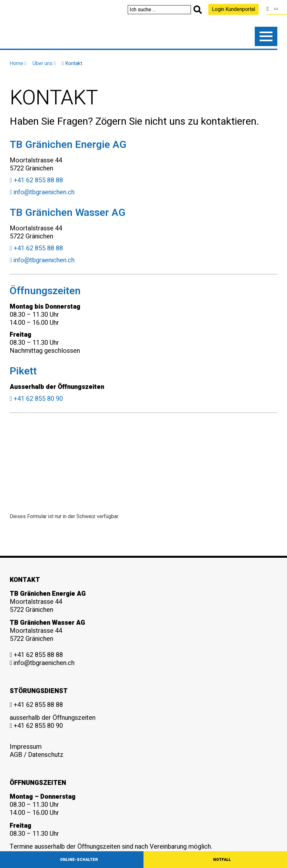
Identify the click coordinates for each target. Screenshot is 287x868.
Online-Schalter (79, 860)
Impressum (26, 747)
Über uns (44, 63)
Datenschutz (46, 755)
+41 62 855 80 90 (36, 399)
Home (18, 63)
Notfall (222, 860)
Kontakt (72, 63)
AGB (16, 755)
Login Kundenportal (233, 9)
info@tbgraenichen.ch (42, 192)
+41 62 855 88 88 (36, 180)
